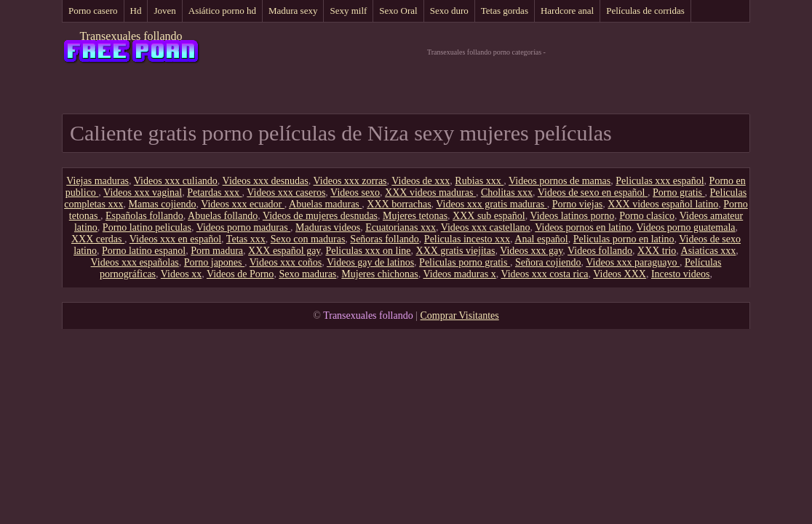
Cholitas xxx (507, 192)
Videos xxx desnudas (266, 181)
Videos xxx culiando (176, 181)
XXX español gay (284, 251)
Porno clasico (647, 216)
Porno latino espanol (144, 251)
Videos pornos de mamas (560, 181)
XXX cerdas (98, 239)
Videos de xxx (421, 181)
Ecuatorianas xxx (401, 227)
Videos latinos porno (572, 216)
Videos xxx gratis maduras (491, 204)
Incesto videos (680, 274)
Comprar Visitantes (460, 315)
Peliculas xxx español (660, 181)
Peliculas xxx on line (368, 251)
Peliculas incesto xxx (467, 239)
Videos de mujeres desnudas (320, 216)
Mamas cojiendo (162, 204)
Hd (136, 11)
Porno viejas (578, 204)
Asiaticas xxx (709, 251)
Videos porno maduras (243, 227)
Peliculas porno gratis (465, 262)
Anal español (541, 239)
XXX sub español (489, 216)
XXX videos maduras (430, 192)
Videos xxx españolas (135, 262)
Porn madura (217, 251)
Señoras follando (384, 239)
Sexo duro (449, 11)
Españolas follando (144, 216)
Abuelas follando (223, 216)
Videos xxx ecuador (243, 204)
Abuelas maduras (325, 204)
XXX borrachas (399, 204)
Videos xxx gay (531, 251)
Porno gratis (679, 192)
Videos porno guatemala (686, 227)
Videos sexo (355, 192)
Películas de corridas (645, 11)
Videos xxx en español (175, 239)
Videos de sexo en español (593, 192)
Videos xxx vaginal (143, 192)
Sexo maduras (307, 274)
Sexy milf (348, 11)
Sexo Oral (398, 11)
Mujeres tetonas (415, 216)
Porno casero (93, 11)
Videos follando (600, 251)
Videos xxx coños (286, 262)
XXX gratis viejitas (456, 251)
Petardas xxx (214, 192)
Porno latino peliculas (147, 227)
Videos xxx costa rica (544, 274)
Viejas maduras (97, 181)
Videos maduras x (459, 274)
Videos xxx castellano (486, 227)
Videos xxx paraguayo (633, 262)
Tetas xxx (246, 239)
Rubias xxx (479, 181)
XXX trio (657, 251)
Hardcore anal (567, 11)
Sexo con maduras (308, 239)
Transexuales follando (131, 36)
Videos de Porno (240, 274)
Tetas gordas (505, 11)
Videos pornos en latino (583, 227)
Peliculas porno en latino (624, 239)
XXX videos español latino (663, 204)
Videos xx (181, 274)
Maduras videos (328, 227)
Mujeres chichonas (379, 274)
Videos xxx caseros (286, 192)
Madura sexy (293, 11)
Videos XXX (620, 274)
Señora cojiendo (548, 262)
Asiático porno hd (222, 11)
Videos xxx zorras (350, 181)
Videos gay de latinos (370, 262)
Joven (164, 11)
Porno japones (214, 262)
